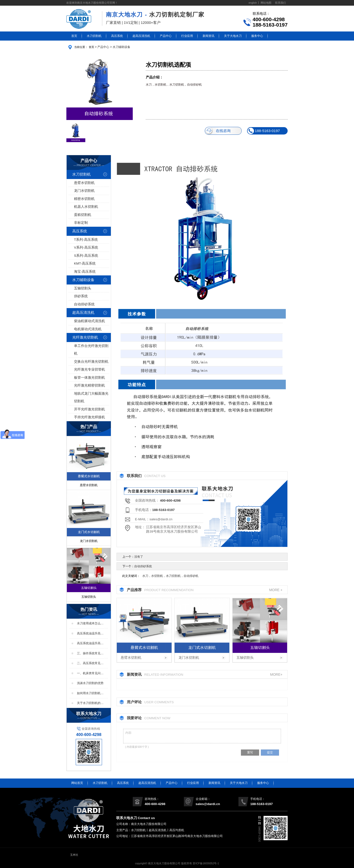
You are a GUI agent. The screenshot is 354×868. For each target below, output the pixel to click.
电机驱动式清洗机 (88, 329)
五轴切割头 (83, 288)
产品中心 (166, 36)
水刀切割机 (94, 36)
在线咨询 (218, 131)
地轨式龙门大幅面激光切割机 (91, 397)
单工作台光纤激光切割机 (91, 350)
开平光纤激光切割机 (89, 409)
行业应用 (187, 36)
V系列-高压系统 (86, 247)
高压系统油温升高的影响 (90, 644)
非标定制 (81, 223)
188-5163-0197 (264, 131)
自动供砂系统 (143, 566)
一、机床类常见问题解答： (90, 673)
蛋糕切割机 (83, 215)
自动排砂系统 (84, 304)
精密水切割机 (84, 199)
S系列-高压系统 (86, 256)
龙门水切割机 (84, 191)
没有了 (139, 557)
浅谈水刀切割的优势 (90, 683)
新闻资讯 (208, 36)
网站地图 (266, 3)
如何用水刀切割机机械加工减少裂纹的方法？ (90, 693)
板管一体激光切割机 (89, 378)
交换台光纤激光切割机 (91, 362)
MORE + (276, 590)
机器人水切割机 (86, 207)
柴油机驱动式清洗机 (89, 321)
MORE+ (276, 674)
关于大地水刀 (233, 36)
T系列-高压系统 (86, 240)
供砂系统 (81, 296)
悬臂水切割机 (84, 183)
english (253, 3)
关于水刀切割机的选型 (90, 703)
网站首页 (77, 783)
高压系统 (117, 36)
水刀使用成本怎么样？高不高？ (89, 624)
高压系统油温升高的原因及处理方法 (90, 634)
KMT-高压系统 (85, 263)
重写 (250, 752)
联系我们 (280, 3)
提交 (270, 752)
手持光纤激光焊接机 (89, 417)
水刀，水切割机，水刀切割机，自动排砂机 (170, 576)
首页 (74, 36)
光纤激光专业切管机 (89, 369)
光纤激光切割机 (85, 337)
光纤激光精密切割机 (89, 385)
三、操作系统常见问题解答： (90, 654)
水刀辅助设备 (121, 47)
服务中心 (257, 36)
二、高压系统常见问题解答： (90, 663)
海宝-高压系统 (85, 272)
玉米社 (74, 855)
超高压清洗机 (141, 36)
